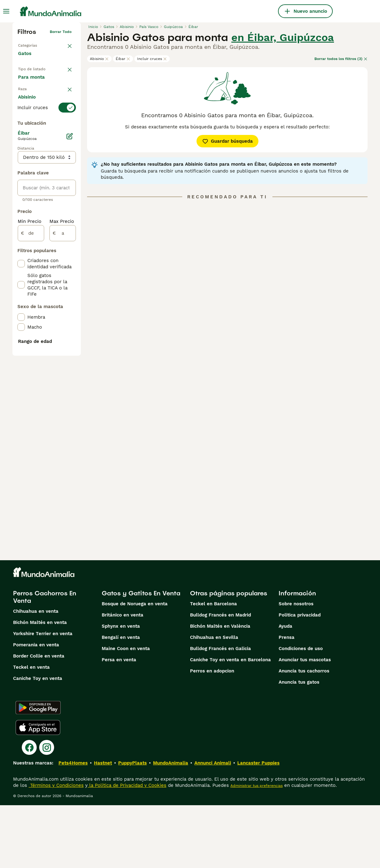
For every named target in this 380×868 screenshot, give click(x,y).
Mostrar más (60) (43, 272)
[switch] (47, 142)
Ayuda (285, 689)
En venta (33, 83)
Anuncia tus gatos (299, 745)
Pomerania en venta (36, 708)
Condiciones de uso (301, 711)
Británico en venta (123, 678)
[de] (31, 396)
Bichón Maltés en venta (40, 685)
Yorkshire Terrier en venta (43, 696)
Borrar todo (61, 32)
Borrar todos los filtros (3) (341, 59)
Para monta (36, 113)
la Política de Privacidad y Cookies (127, 848)
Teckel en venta (31, 730)
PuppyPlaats (132, 826)
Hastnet (103, 826)
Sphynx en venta (121, 689)
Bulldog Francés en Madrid (220, 678)
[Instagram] (47, 810)
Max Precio (62, 384)
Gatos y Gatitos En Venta (141, 656)
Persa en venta (119, 723)
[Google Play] (38, 770)
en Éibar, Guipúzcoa (283, 37)
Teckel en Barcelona (213, 667)
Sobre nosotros (296, 667)
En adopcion (37, 98)
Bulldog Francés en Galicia (220, 711)
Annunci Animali (213, 826)
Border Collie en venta (39, 719)
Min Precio (30, 384)
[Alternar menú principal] (6, 11)
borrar (66, 130)
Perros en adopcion (212, 734)
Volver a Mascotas (35, 44)
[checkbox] (21, 173)
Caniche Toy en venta (38, 741)
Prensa (287, 700)
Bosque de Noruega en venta (135, 667)
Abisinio (99, 59)
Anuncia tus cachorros (304, 734)
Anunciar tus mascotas (305, 723)
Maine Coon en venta (126, 711)
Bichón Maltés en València (220, 689)
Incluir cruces (152, 59)
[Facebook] (29, 810)
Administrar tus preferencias (257, 848)
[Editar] (70, 299)
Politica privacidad (300, 678)
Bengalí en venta (121, 700)
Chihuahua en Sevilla (214, 700)
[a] (63, 396)
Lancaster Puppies (258, 826)
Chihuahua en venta (36, 674)
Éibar (123, 59)
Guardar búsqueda (227, 141)
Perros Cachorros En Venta (45, 660)
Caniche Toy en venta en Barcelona (230, 723)
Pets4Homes (73, 826)
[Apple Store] (38, 790)
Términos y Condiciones (56, 848)
